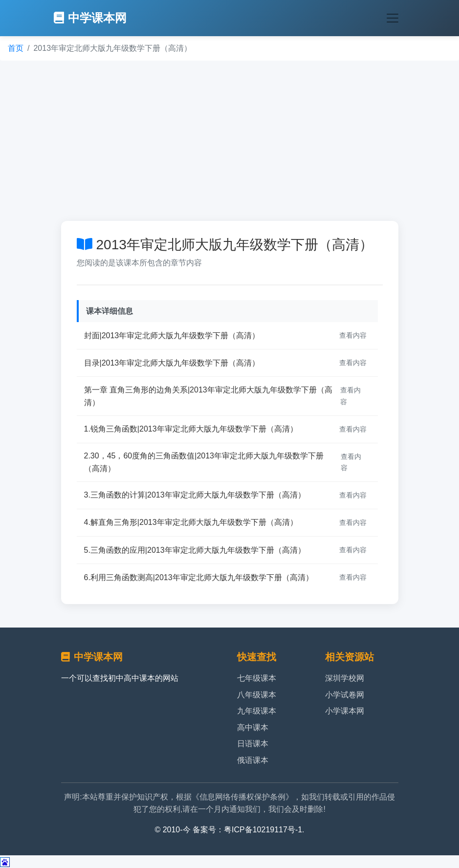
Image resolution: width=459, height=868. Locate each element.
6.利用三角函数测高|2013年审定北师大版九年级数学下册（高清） (199, 577)
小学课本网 (345, 711)
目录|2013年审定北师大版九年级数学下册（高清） (172, 363)
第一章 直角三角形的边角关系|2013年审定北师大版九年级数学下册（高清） (208, 396)
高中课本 (253, 727)
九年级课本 (257, 711)
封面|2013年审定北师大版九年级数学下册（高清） (172, 336)
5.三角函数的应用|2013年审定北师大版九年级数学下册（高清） (195, 550)
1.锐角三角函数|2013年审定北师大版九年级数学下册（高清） (191, 429)
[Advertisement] (229, 141)
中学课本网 (90, 18)
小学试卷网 (345, 695)
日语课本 (253, 744)
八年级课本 (257, 695)
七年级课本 (257, 678)
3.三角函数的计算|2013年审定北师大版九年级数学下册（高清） (195, 495)
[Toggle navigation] (393, 18)
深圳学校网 (345, 678)
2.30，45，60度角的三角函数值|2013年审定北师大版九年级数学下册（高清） (204, 462)
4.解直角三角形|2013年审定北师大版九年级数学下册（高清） (191, 522)
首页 (16, 48)
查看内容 (353, 335)
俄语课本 (253, 760)
